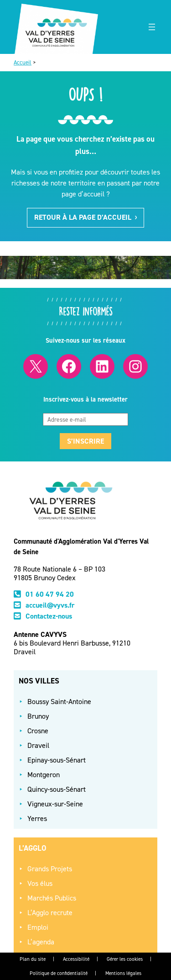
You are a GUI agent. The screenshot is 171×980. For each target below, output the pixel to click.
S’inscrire (85, 441)
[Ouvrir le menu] (152, 27)
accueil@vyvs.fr (50, 605)
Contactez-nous (49, 616)
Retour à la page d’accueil (86, 217)
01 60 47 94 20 (50, 594)
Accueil (23, 62)
